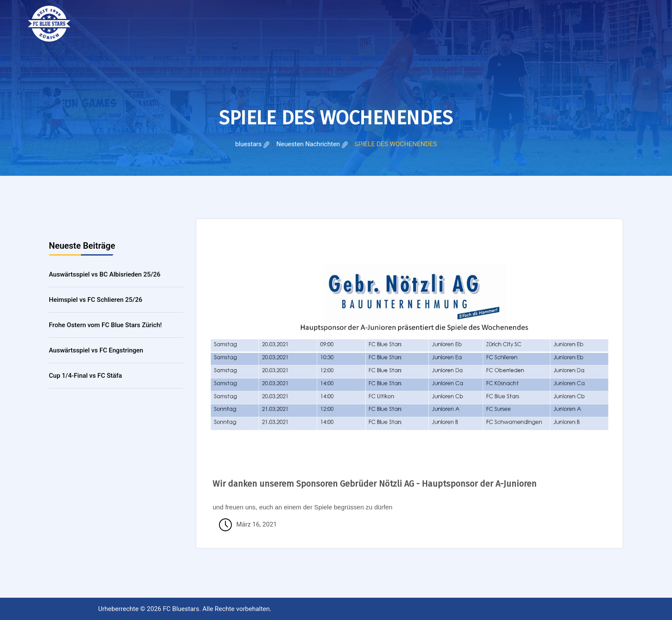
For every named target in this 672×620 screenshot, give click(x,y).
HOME (114, 21)
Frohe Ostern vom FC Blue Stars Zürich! (105, 325)
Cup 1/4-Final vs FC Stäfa (85, 376)
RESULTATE (150, 21)
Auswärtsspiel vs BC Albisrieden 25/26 (105, 274)
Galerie (188, 21)
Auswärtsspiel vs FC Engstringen (96, 350)
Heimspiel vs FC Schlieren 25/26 (96, 300)
